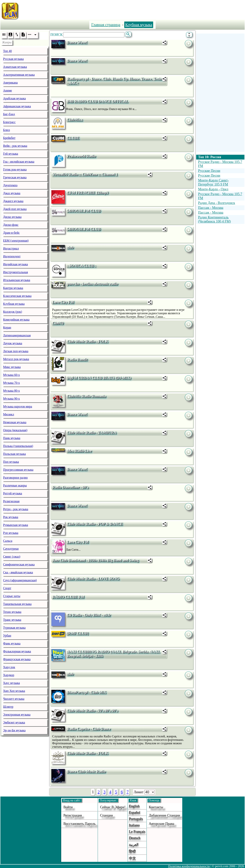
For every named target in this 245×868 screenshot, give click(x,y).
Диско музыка (12, 217)
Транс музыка (12, 620)
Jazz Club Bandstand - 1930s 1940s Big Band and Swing (95, 560)
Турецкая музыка (14, 628)
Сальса (8, 541)
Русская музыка (13, 59)
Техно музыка (12, 612)
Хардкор (9, 675)
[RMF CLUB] (78, 633)
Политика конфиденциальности (189, 866)
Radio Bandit (77, 359)
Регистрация (72, 815)
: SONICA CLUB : (81, 266)
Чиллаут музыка (14, 699)
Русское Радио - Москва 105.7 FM (220, 164)
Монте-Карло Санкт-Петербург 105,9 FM (213, 182)
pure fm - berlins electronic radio (92, 284)
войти (68, 807)
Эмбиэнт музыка (14, 722)
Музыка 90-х (11, 399)
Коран (7, 327)
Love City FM (63, 302)
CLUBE (73, 138)
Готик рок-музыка (15, 169)
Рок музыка (11, 517)
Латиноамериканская (17, 335)
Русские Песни (209, 171)
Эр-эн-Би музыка (14, 730)
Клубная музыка (14, 304)
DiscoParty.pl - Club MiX (87, 692)
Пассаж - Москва (211, 208)
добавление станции (164, 815)
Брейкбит (9, 138)
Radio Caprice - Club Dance (89, 729)
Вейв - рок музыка (15, 146)
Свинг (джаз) (12, 557)
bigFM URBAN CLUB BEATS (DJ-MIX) (99, 378)
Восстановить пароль (79, 824)
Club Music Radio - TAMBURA (92, 432)
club (70, 247)
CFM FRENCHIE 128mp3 (88, 193)
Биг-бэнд (9, 114)
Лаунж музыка (13, 343)
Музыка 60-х (11, 375)
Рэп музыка (11, 533)
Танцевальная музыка (17, 604)
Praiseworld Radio (81, 156)
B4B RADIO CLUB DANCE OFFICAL (98, 101)
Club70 (58, 323)
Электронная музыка (17, 715)
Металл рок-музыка (16, 359)
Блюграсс (9, 122)
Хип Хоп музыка (14, 691)
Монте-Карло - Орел (213, 189)
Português (136, 819)
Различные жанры (15, 485)
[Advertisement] (136, 10)
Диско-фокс (11, 225)
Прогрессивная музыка (18, 470)
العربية (134, 844)
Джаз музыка (12, 193)
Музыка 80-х (11, 391)
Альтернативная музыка (19, 75)
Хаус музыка (11, 683)
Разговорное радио (15, 478)
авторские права (162, 824)
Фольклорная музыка (17, 651)
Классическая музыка (17, 296)
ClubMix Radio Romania (86, 396)
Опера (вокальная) (15, 430)
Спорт (7, 588)
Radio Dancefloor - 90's (70, 487)
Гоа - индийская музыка (19, 162)
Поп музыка (11, 462)
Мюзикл (9, 414)
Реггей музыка (13, 493)
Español (135, 813)
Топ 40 (7, 51)
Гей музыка (11, 154)
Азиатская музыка (15, 67)
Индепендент (12, 256)
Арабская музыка (14, 98)
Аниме (8, 90)
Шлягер (8, 707)
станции (106, 815)
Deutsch (135, 838)
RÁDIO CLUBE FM (68, 597)
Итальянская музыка (17, 280)
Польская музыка (14, 454)
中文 (132, 858)
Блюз (6, 130)
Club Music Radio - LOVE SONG (93, 579)
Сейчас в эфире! (113, 807)
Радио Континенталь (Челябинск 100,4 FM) (214, 219)
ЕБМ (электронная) (16, 241)
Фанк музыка (12, 643)
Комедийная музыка (16, 320)
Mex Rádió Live (79, 451)
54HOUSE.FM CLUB (84, 211)
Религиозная (11, 501)
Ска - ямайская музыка (18, 572)
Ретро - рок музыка (16, 509)
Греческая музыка (15, 177)
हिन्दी (132, 851)
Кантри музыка (13, 288)
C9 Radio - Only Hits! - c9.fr (89, 615)
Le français (137, 832)
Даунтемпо (10, 185)
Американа (10, 83)
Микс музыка (12, 367)
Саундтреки (11, 549)
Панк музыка (12, 438)
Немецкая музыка (15, 422)
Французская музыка (17, 659)
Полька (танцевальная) (18, 446)
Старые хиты (12, 596)
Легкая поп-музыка (16, 351)
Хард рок (9, 667)
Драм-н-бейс (11, 233)
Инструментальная (16, 272)
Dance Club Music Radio (86, 771)
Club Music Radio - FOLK (88, 341)
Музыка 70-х (11, 383)
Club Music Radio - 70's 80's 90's (92, 710)
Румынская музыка (16, 525)
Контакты (156, 807)
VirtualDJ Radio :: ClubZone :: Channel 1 (85, 174)
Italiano (134, 825)
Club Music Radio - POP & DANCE (95, 524)
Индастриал (11, 248)
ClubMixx (75, 120)
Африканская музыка (17, 106)
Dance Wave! (77, 42)
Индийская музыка (15, 264)
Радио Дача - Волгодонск (217, 203)
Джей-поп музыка (15, 209)
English (134, 806)
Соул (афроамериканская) (20, 580)
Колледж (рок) (13, 312)
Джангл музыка (13, 201)
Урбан (7, 636)
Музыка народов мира (18, 406)
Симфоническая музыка (19, 564)
